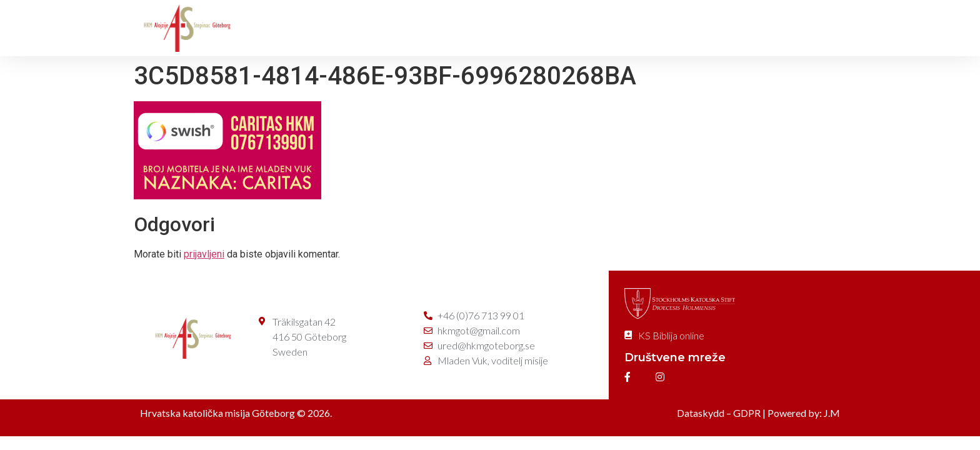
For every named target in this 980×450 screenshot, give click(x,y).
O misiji (356, 28)
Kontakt (727, 28)
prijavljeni (204, 254)
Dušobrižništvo (537, 28)
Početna (280, 28)
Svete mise (437, 28)
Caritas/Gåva (639, 28)
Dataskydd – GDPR (719, 413)
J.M (832, 413)
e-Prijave (806, 28)
